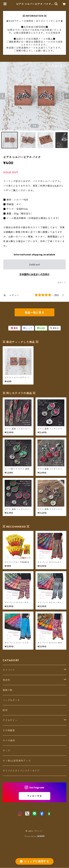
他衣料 (6, 680)
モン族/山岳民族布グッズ (17, 761)
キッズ (6, 751)
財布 (5, 710)
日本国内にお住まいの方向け (34, 274)
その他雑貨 (9, 730)
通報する (61, 283)
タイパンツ (9, 670)
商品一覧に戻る (34, 313)
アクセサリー (10, 720)
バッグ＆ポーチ (11, 700)
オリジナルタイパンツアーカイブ (21, 771)
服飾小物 (8, 690)
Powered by (35, 836)
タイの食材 (9, 740)
